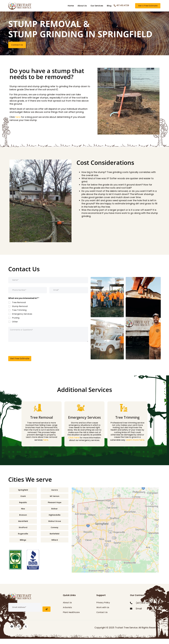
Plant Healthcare (71, 618)
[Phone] (28, 295)
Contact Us (102, 618)
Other (15, 327)
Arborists (67, 613)
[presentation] (27, 360)
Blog (109, 6)
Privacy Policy (103, 608)
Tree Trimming (19, 315)
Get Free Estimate (20, 364)
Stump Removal (20, 312)
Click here (74, 443)
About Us (82, 6)
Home (71, 6)
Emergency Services (22, 319)
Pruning (16, 323)
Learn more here (135, 445)
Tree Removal (19, 308)
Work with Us (103, 613)
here (18, 122)
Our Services (97, 6)
